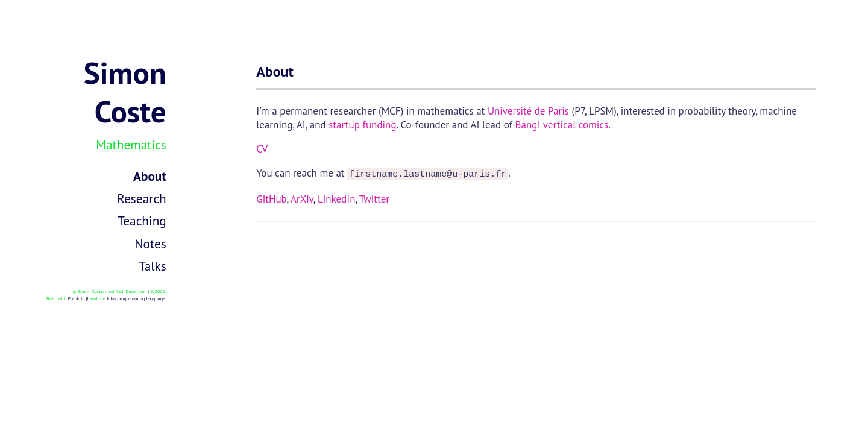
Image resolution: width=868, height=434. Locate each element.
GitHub (271, 197)
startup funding (362, 125)
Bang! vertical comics (562, 125)
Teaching (142, 221)
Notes (150, 244)
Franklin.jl (78, 298)
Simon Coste (125, 92)
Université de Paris (528, 111)
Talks (153, 266)
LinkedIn (337, 197)
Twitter (374, 197)
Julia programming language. (137, 298)
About (150, 176)
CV (262, 149)
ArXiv (302, 197)
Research (141, 198)
